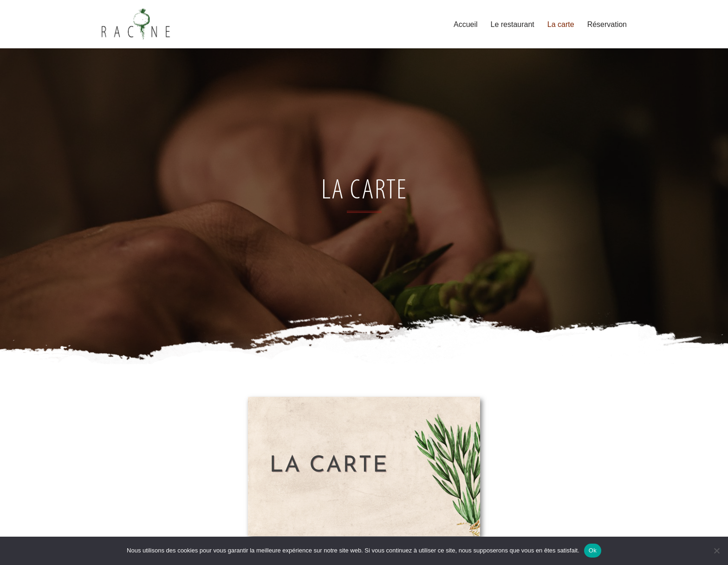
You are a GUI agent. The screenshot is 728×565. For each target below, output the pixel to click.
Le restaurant (513, 24)
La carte (561, 24)
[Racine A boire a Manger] (136, 24)
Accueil (466, 24)
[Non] (716, 551)
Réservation (607, 24)
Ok (593, 550)
